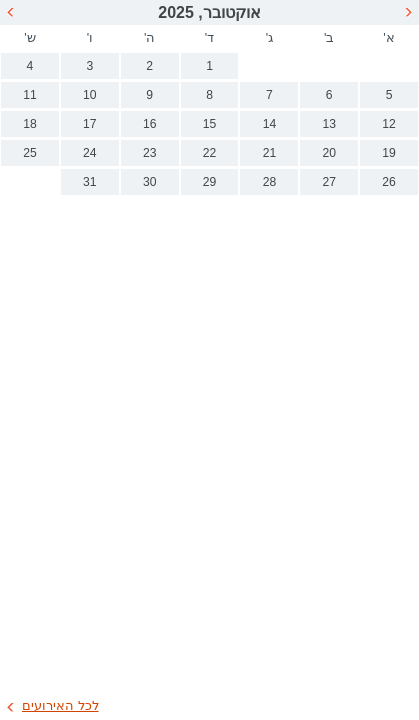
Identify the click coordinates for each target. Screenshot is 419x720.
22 (210, 153)
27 (329, 182)
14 (270, 124)
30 (150, 182)
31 (90, 182)
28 (270, 182)
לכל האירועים (60, 705)
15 (210, 124)
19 (389, 153)
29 (210, 182)
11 (30, 95)
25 (30, 153)
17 (90, 124)
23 (150, 153)
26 (389, 182)
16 (150, 124)
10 (90, 95)
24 (90, 153)
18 (30, 124)
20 (329, 153)
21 (270, 153)
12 (389, 124)
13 (329, 124)
